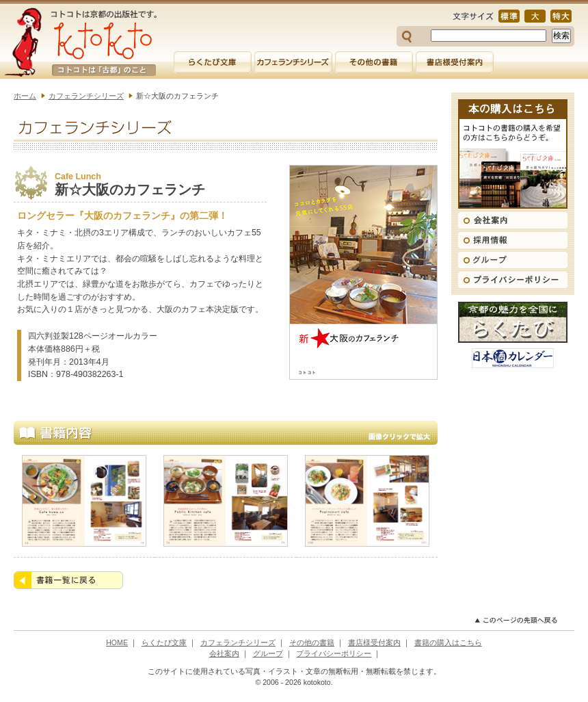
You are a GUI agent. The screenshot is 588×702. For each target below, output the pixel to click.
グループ (268, 653)
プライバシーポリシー (334, 653)
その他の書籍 (312, 642)
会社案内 (224, 653)
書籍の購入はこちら (448, 642)
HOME (117, 642)
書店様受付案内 (374, 642)
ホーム (25, 96)
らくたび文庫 (164, 642)
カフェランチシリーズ (86, 96)
